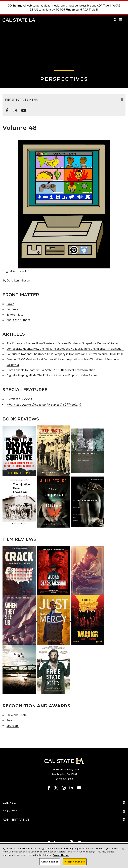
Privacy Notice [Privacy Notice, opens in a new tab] (61, 855)
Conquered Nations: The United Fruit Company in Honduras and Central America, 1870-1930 (65, 354)
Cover (10, 304)
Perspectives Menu (22, 100)
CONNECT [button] (64, 803)
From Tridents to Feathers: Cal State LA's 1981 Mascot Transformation (51, 370)
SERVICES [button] (64, 811)
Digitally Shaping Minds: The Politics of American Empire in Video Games (52, 375)
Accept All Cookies (75, 862)
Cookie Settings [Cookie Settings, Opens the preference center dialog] (50, 862)
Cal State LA (19, 20)
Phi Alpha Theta (17, 715)
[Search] (115, 20)
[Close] (123, 849)
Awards (11, 720)
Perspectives (64, 79)
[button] (121, 20)
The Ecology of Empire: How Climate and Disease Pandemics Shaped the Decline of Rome (62, 343)
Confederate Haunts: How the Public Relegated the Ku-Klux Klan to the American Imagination (65, 349)
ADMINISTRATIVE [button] (64, 820)
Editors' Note (15, 315)
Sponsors (13, 726)
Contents (13, 309)
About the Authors (18, 320)
